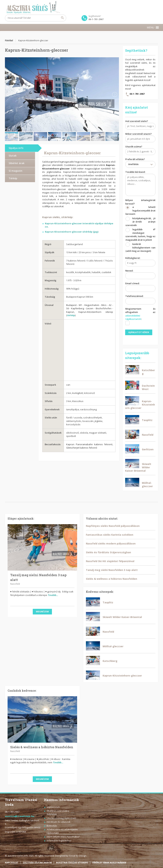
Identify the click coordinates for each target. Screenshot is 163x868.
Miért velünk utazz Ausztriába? (63, 837)
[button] (151, 28)
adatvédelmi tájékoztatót (133, 317)
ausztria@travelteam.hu (20, 816)
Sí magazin (15, 171)
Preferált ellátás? (140, 163)
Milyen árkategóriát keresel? (140, 227)
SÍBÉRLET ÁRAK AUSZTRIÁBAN (109, 863)
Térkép (13, 178)
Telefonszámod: (140, 300)
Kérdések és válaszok (59, 822)
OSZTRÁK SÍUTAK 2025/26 (37, 863)
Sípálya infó (16, 148)
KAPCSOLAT (12, 863)
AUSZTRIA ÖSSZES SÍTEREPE (72, 863)
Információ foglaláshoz (59, 840)
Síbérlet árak (17, 163)
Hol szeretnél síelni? (140, 125)
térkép (71, 315)
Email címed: (140, 287)
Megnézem (42, 612)
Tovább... (53, 595)
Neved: (140, 275)
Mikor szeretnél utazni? (140, 138)
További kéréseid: (140, 184)
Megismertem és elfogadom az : (140, 318)
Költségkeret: (140, 262)
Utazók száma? (140, 150)
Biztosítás (52, 826)
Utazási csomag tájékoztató (61, 818)
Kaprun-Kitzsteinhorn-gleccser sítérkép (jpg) (72, 232)
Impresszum (53, 807)
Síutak (13, 156)
